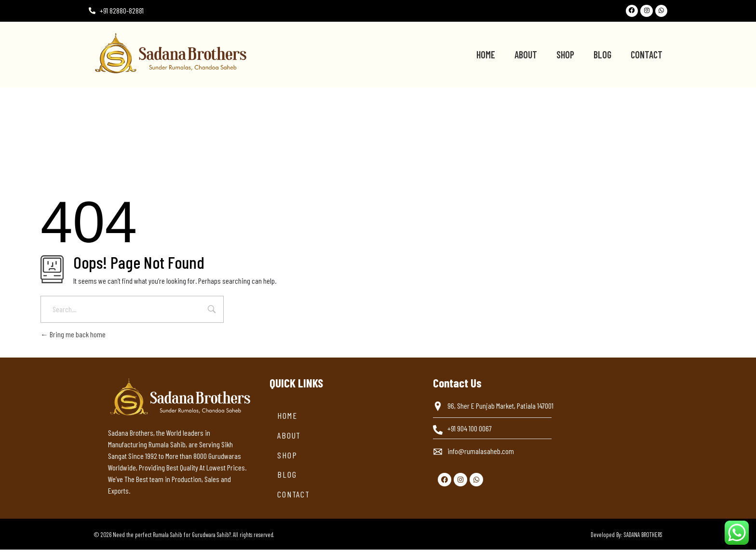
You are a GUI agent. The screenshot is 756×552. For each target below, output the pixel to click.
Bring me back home (73, 337)
